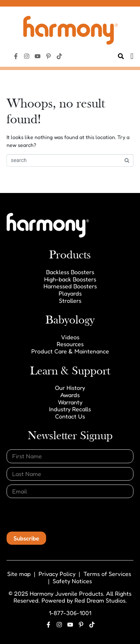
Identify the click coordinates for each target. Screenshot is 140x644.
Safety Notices (72, 581)
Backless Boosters (70, 272)
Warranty (70, 402)
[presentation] (57, 515)
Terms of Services (107, 574)
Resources (70, 344)
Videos (70, 337)
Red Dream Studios (100, 600)
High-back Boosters (70, 279)
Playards (70, 293)
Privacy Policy (57, 574)
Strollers (70, 300)
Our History (70, 388)
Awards (70, 395)
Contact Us (70, 416)
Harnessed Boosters (70, 286)
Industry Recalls (70, 409)
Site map (19, 574)
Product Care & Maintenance (70, 351)
